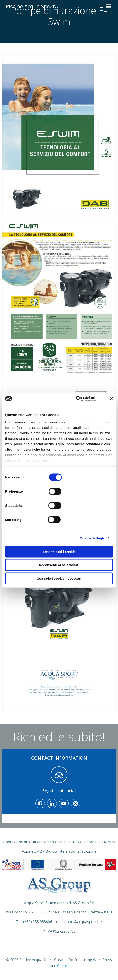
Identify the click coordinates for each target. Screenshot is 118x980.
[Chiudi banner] (111, 399)
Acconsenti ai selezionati (59, 565)
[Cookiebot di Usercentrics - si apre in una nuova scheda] (76, 399)
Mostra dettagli (92, 538)
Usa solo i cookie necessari (59, 578)
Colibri (63, 966)
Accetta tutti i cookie (59, 552)
